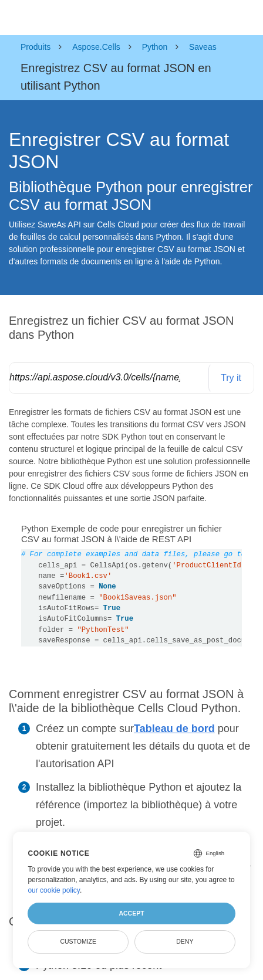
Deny (185, 941)
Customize (78, 941)
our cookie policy (54, 890)
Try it (231, 378)
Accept (131, 913)
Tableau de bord (174, 729)
